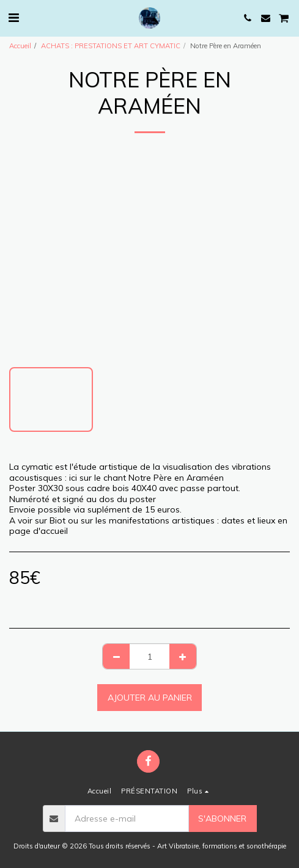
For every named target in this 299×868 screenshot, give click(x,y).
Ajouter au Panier (150, 698)
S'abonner (222, 819)
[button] (13, 17)
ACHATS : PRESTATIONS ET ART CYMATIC (111, 46)
